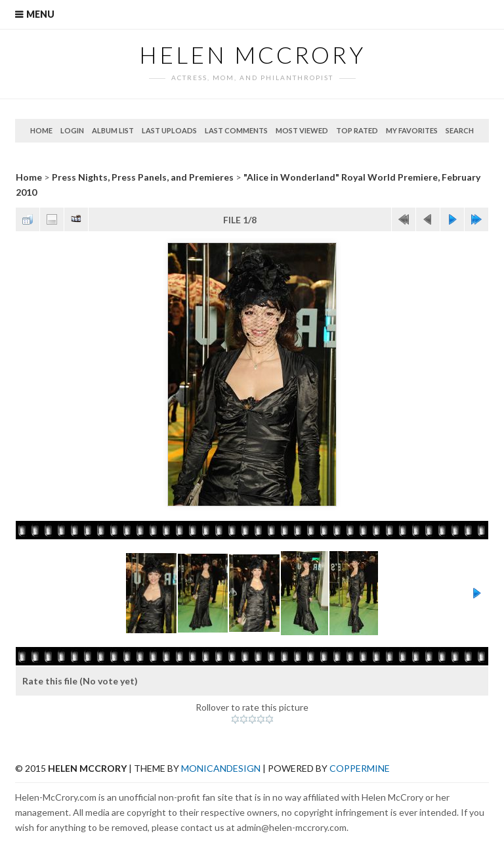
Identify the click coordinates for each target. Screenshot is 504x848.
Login (72, 130)
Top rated (357, 130)
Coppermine (360, 768)
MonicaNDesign (221, 768)
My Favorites (412, 130)
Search (460, 130)
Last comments (236, 130)
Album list (113, 130)
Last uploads (169, 130)
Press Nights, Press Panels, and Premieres (143, 177)
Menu (40, 14)
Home (41, 130)
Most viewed (302, 130)
